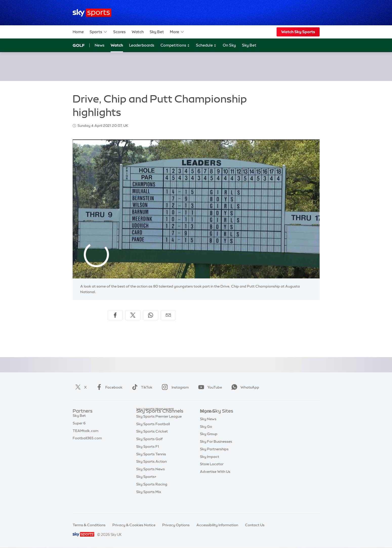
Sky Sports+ (146, 487)
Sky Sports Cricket (152, 441)
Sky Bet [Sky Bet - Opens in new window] (249, 45)
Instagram (174, 387)
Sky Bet (157, 32)
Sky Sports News (150, 479)
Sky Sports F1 (148, 457)
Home (78, 32)
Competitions (175, 45)
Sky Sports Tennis (151, 464)
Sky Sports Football (153, 434)
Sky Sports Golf (149, 449)
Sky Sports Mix (149, 502)
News (100, 45)
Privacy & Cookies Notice (134, 525)
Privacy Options (176, 525)
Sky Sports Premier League (159, 427)
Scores (119, 32)
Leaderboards (142, 45)
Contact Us (255, 525)
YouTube (209, 387)
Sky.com (207, 419)
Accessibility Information (217, 525)
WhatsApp (244, 387)
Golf (79, 45)
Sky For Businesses (216, 449)
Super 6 (79, 427)
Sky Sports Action (151, 472)
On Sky (229, 45)
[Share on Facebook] (115, 315)
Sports (98, 32)
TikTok (141, 387)
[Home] (92, 13)
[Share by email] (168, 315)
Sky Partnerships (214, 457)
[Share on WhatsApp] (151, 315)
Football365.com (87, 441)
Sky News (208, 427)
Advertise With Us (215, 479)
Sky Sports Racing (152, 494)
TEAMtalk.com (86, 434)
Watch (138, 32)
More (177, 32)
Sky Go (206, 434)
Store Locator (212, 472)
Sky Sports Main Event (155, 419)
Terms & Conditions (89, 525)
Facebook (108, 387)
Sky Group (209, 441)
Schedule (206, 45)
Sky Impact (210, 464)
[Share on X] (133, 315)
